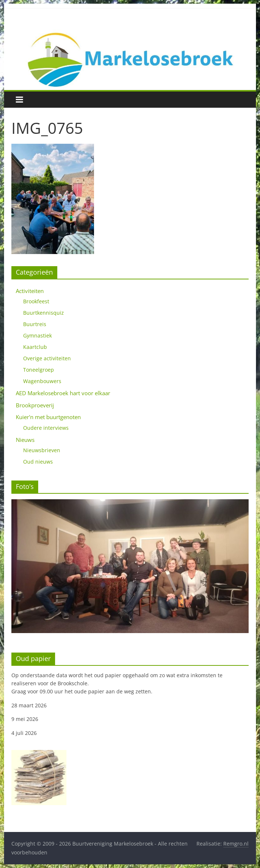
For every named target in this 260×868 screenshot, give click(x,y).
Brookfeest (36, 301)
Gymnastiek (37, 335)
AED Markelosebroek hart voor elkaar (63, 393)
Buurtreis (35, 324)
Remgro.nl (236, 844)
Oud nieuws (38, 462)
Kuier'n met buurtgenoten (48, 417)
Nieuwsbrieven (42, 450)
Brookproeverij (35, 405)
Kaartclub (35, 347)
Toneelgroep (39, 370)
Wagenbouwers (42, 381)
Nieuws (25, 440)
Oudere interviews (46, 428)
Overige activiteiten (47, 358)
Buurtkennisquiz (44, 313)
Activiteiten (30, 291)
